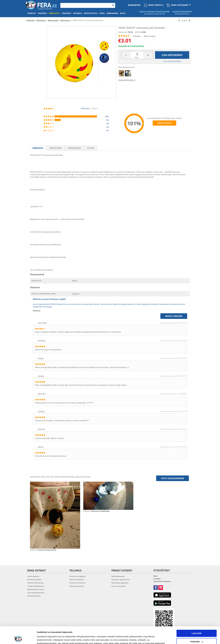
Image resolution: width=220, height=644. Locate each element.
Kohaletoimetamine (34, 580)
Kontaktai (157, 579)
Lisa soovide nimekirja (172, 61)
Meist (155, 576)
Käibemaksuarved (118, 576)
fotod (91, 148)
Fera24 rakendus (33, 576)
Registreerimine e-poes (35, 589)
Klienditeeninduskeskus (162, 581)
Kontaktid (134, 5)
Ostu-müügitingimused (36, 593)
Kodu (102, 13)
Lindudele (66, 13)
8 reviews (137, 36)
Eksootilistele (91, 13)
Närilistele (54, 13)
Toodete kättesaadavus (36, 586)
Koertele (32, 13)
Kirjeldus (38, 148)
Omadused (55, 148)
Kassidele (43, 13)
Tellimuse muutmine (77, 586)
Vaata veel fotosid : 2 (127, 80)
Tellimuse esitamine (76, 580)
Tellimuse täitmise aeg (35, 583)
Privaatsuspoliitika (34, 596)
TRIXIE (130, 32)
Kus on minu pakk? (118, 586)
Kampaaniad (112, 13)
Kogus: (137, 57)
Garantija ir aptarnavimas (121, 580)
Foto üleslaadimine (173, 478)
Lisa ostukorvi (172, 55)
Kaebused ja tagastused (120, 583)
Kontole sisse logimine (77, 576)
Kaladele (78, 13)
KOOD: (138, 32)
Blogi (123, 13)
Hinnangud (74, 148)
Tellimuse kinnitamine (77, 583)
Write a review (150, 36)
